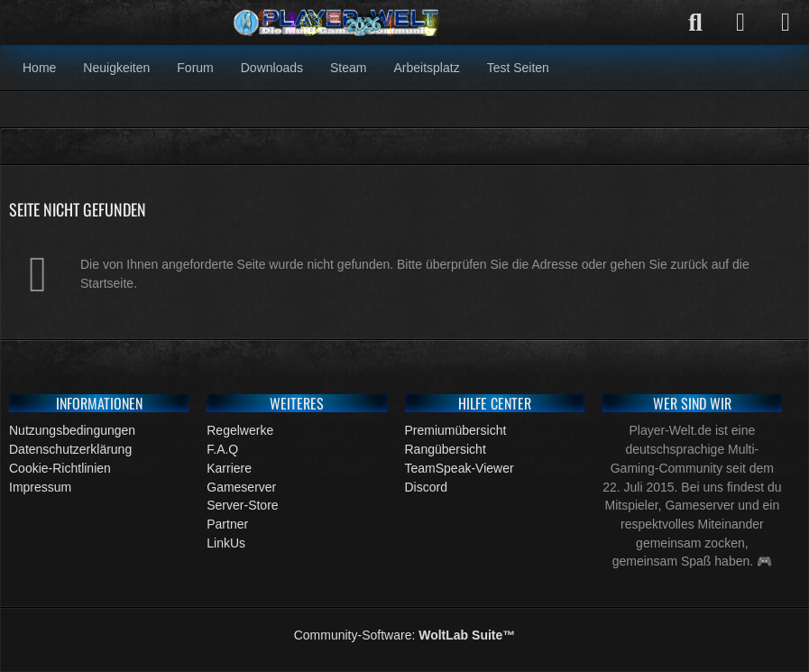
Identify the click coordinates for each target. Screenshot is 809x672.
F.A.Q (222, 449)
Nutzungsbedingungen (72, 430)
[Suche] (695, 23)
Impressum (40, 487)
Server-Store (242, 505)
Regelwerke (240, 430)
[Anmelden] (740, 23)
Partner (227, 524)
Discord (426, 487)
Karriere (229, 468)
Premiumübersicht (456, 430)
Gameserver (241, 487)
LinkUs (226, 543)
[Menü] (786, 23)
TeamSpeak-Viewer (460, 468)
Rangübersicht (446, 449)
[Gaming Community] (337, 23)
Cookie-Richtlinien (60, 468)
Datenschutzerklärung (70, 449)
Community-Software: (405, 635)
